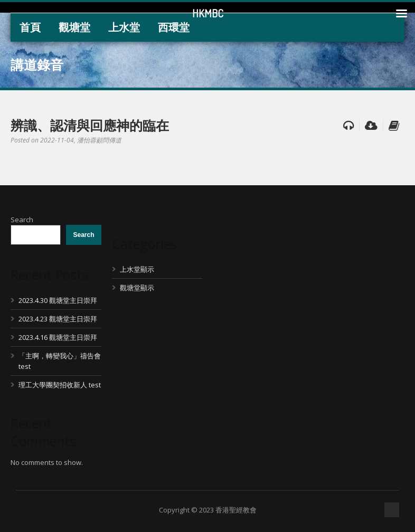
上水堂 (124, 27)
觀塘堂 (74, 27)
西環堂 (174, 27)
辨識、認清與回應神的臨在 (90, 125)
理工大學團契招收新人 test (60, 385)
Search (22, 220)
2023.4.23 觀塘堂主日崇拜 (58, 319)
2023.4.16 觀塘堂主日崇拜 (58, 337)
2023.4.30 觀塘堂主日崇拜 (58, 300)
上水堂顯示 (137, 269)
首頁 (30, 27)
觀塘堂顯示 (137, 288)
